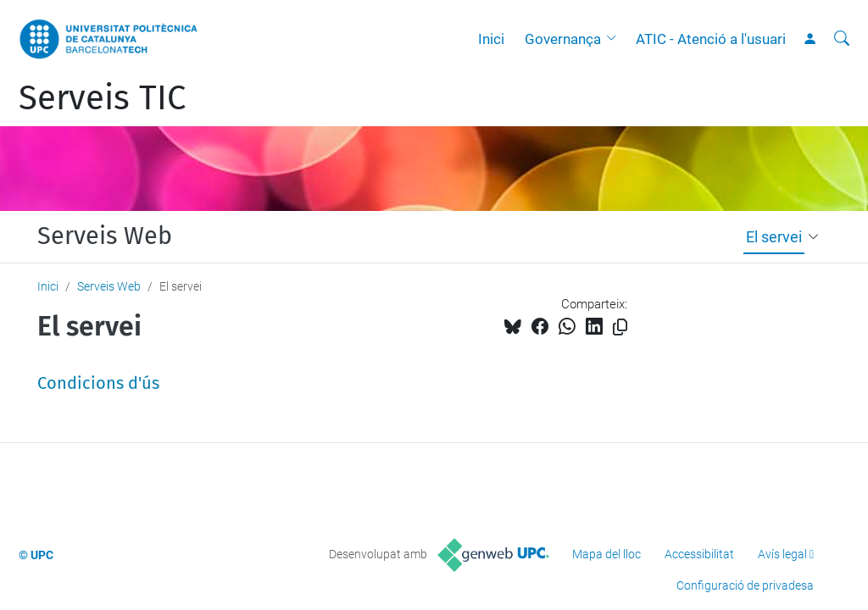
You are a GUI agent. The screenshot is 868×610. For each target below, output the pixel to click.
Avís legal (782, 554)
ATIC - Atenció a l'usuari (711, 39)
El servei (774, 237)
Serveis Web (105, 236)
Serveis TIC (102, 98)
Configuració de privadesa (745, 585)
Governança (563, 39)
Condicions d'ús (98, 383)
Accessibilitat (699, 554)
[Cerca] (842, 39)
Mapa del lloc (606, 554)
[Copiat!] (620, 327)
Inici (491, 39)
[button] (615, 39)
